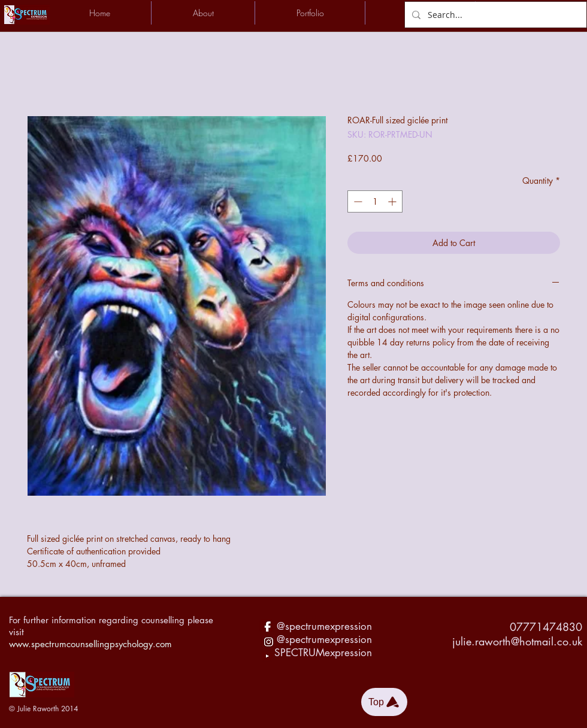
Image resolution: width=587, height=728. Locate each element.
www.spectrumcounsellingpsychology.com (90, 644)
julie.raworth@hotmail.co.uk (517, 641)
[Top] (384, 702)
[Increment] (393, 201)
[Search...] (494, 15)
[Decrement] (357, 201)
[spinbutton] (375, 201)
